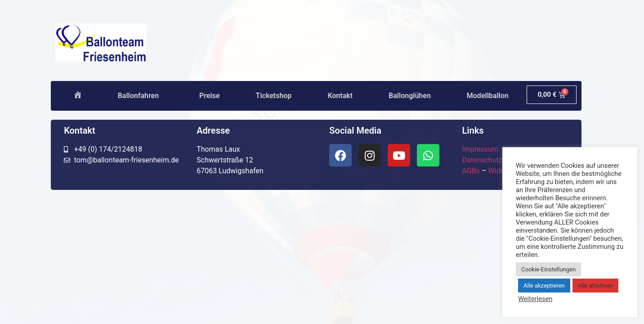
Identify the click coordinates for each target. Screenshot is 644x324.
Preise (209, 96)
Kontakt (340, 96)
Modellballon (488, 96)
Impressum (480, 149)
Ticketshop (274, 96)
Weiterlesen (535, 299)
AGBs (471, 171)
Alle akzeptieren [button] (544, 286)
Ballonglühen (410, 96)
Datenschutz (482, 160)
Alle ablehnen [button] (595, 286)
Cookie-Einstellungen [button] (548, 269)
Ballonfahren (141, 96)
